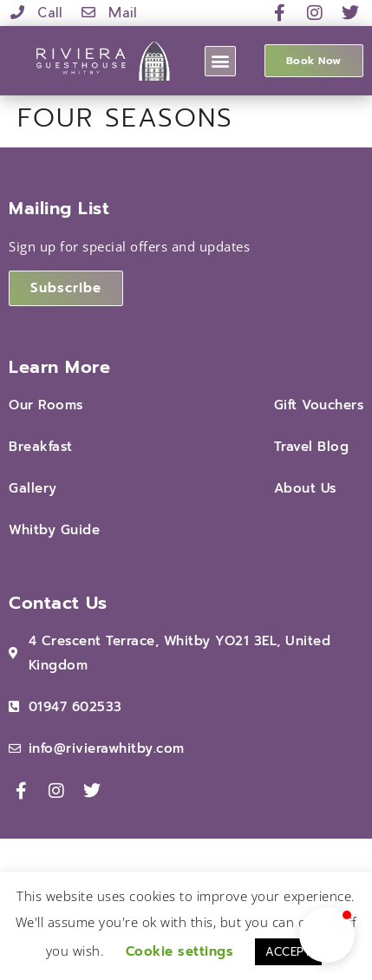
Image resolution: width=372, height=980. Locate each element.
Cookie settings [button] (180, 951)
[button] (220, 61)
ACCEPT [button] (288, 952)
